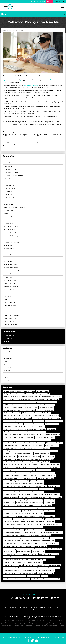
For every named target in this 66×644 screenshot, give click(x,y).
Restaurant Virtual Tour (10, 290)
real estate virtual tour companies (34, 549)
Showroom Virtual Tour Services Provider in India (42, 557)
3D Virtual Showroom (30, 429)
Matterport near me (27, 508)
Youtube (37, 640)
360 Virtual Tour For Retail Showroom (14, 176)
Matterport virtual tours (48, 541)
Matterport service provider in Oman (35, 530)
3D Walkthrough (22, 448)
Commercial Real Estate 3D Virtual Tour (28, 451)
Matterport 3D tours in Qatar (11, 489)
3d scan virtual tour (18, 424)
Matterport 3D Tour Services (11, 226)
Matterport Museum (9, 249)
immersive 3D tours (9, 467)
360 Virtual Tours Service (52, 416)
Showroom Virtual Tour (21, 557)
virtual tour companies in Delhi (28, 573)
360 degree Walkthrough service (12, 397)
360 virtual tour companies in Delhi (13, 402)
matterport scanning (19, 519)
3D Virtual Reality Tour (10, 188)
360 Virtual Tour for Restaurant (46, 405)
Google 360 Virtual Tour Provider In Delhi (29, 456)
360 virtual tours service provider (12, 418)
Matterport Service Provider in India (33, 527)
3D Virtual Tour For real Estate (26, 437)
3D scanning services (38, 424)
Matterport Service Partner (11, 264)
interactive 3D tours (9, 210)
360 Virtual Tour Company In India (12, 405)
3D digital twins (27, 418)
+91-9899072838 (59, 1)
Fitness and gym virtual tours (42, 454)
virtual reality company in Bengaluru (13, 562)
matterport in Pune (34, 505)
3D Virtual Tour (8, 195)
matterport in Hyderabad (36, 503)
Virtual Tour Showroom (34, 576)
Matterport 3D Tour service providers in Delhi (15, 484)
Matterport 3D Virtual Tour (11, 233)
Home (31, 2)
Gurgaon (43, 464)
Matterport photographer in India (12, 511)
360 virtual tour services (28, 410)
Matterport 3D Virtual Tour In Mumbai (13, 494)
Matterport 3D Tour (9, 223)
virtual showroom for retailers (11, 571)
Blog (32, 609)
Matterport (7, 134)
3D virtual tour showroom (10, 445)
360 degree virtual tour (42, 391)
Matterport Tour (8, 277)
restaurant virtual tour (38, 551)
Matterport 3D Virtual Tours (52, 494)
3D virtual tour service (39, 443)
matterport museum (46, 505)
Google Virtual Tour (45, 607)
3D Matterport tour (27, 421)
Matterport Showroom (10, 274)
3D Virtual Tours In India (52, 445)
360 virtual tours (27, 413)
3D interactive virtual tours (39, 418)
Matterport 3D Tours (54, 486)
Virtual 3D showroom (31, 560)
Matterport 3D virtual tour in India (35, 492)
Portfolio (26, 609)
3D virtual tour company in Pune (51, 435)
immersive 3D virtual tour (22, 467)
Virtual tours (50, 136)
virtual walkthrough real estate (39, 579)
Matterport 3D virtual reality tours (29, 489)
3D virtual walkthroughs (10, 448)
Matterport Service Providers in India (29, 535)
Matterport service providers (11, 535)
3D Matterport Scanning (10, 182)
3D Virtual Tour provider (25, 443)
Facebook (29, 640)
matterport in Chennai (37, 500)
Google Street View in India (22, 459)
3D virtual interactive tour (10, 426)
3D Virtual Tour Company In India (12, 435)
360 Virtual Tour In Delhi (31, 407)
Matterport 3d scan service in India (12, 478)
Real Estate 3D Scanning (10, 283)
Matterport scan (8, 519)
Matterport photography (10, 258)
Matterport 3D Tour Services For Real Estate (15, 486)
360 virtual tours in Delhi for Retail (35, 416)
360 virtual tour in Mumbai (46, 407)
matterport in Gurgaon (22, 503)
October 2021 (7, 361)
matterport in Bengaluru (23, 500)
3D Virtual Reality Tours (38, 426)
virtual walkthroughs (54, 579)
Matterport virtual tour (56, 538)
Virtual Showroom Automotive (12, 312)
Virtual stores (7, 573)
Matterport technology (23, 538)
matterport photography (48, 511)
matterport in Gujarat (9, 503)
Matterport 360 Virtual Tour (11, 217)
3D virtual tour (51, 429)
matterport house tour (9, 500)
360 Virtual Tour (8, 166)
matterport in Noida (22, 505)
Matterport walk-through (10, 543)
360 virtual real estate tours (23, 399)
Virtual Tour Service (9, 321)
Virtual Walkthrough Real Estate (12, 325)
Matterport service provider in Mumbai (14, 530)
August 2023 (7, 352)
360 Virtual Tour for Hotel (30, 405)
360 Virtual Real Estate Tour (11, 163)
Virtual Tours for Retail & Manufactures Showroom (17, 579)
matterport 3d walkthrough (11, 497)
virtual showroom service (27, 571)
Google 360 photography (10, 456)
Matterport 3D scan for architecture (45, 473)
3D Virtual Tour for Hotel (10, 437)
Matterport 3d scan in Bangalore (12, 475)
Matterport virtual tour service (33, 541)
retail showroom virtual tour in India (49, 554)
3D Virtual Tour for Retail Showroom (45, 437)
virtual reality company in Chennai (33, 562)
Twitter (32, 640)
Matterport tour (34, 538)
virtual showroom (8, 309)
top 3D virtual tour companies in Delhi (13, 560)
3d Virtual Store (8, 191)
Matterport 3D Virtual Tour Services (34, 494)
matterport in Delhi (49, 500)
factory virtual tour (8, 454)
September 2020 (8, 374)
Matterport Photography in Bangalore (13, 513)
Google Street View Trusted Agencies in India (42, 459)
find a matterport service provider (24, 454)
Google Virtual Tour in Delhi (32, 464)
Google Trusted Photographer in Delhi (40, 462)
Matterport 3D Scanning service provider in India (16, 481)
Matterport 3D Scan (9, 220)
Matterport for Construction (11, 239)
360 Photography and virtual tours (31, 397)
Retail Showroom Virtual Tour (11, 293)
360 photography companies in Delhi (51, 397)
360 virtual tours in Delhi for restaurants (14, 416)
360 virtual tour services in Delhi (45, 410)
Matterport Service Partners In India (13, 524)
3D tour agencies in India (52, 424)
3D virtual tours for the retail (36, 445)
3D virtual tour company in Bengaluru (13, 432)
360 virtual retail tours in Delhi (40, 399)
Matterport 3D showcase (37, 481)
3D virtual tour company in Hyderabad (35, 432)
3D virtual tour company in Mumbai (32, 435)
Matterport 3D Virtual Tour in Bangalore (14, 492)
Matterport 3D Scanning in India (45, 478)
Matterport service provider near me (53, 532)
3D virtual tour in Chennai (26, 440)
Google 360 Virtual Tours (48, 456)
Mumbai (30, 543)
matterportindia (22, 543)
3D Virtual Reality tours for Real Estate (13, 429)
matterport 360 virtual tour (43, 470)
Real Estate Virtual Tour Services (53, 549)
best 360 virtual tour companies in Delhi (38, 448)
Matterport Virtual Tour (10, 280)
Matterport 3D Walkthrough (11, 236)
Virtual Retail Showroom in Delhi (23, 568)
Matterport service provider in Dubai (13, 527)
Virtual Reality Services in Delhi (52, 565)
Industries (43, 2)
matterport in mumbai (9, 505)
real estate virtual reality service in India (14, 549)
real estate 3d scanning (25, 546)
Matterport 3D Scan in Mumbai (48, 475)
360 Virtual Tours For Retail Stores (42, 413)
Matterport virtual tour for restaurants (13, 541)
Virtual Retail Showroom (10, 306)
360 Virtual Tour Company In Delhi (48, 402)
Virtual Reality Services (10, 302)
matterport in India (49, 503)
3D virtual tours (23, 445)
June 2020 (7, 380)
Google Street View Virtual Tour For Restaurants (16, 207)
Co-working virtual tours (10, 451)
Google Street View (9, 204)
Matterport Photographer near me (53, 134)
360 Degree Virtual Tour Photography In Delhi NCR (36, 394)
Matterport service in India (52, 519)
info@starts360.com (46, 598)
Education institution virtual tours (48, 451)
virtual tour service (21, 576)
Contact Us (50, 1)
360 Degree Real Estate (29, 391)
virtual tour (15, 573)
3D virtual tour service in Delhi (54, 443)
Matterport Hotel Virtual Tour (11, 242)
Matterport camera (24, 497)
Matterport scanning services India (13, 136)
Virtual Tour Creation (9, 576)
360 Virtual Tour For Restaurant (12, 172)
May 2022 (6, 355)
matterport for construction (38, 497)
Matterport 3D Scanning (17, 134)
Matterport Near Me (9, 252)
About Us (36, 2)
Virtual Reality (7, 299)
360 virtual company (9, 399)
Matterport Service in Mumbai (11, 522)
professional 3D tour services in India (49, 543)
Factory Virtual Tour (9, 201)
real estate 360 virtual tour (10, 546)
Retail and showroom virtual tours (12, 554)
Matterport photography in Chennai (34, 513)
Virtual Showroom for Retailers (12, 315)
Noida (36, 543)
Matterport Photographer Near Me (13, 132)
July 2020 (6, 377)
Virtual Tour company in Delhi (45, 573)
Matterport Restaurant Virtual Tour (46, 516)
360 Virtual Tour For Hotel (11, 169)
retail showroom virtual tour (30, 554)
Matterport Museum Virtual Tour (12, 508)
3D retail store (7, 424)
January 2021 (7, 368)
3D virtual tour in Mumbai (10, 443)
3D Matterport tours (39, 421)
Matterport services (42, 136)
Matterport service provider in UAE (33, 532)
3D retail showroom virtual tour (54, 421)
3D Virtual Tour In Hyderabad (11, 198)
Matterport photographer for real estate (33, 134)
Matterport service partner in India (45, 522)
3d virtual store (42, 429)
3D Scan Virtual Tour (9, 185)
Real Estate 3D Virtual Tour (11, 287)
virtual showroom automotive (52, 568)
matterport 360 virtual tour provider (13, 473)
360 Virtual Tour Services (10, 179)
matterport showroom (9, 538)
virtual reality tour (8, 568)
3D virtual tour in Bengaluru (11, 440)
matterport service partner (30, 136)
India (46, 467)
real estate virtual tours (10, 551)
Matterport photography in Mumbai (13, 516)
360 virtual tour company (30, 402)
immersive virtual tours (37, 467)
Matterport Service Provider (11, 268)
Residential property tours (24, 551)
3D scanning (28, 424)
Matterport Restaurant (10, 261)
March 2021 (7, 365)
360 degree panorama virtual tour (12, 391)
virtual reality (41, 560)
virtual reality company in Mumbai (33, 565)
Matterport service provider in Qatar (13, 532)
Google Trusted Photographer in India (13, 464)
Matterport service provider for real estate (15, 271)
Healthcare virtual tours (53, 464)
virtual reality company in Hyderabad (13, 565)
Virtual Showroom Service (11, 318)
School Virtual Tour (9, 296)
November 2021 (8, 358)
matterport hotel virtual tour (54, 497)
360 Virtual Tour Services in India (12, 413)
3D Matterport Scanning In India (12, 421)
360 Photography (8, 160)
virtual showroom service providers (45, 571)
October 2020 (7, 371)
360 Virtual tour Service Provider (12, 410)
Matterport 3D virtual (9, 229)
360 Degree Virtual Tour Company (12, 394)
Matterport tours (44, 538)
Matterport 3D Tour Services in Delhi (37, 486)
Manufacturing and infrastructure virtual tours (15, 470)
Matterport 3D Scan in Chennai (30, 475)
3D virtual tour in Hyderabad (42, 440)
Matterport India (8, 245)
